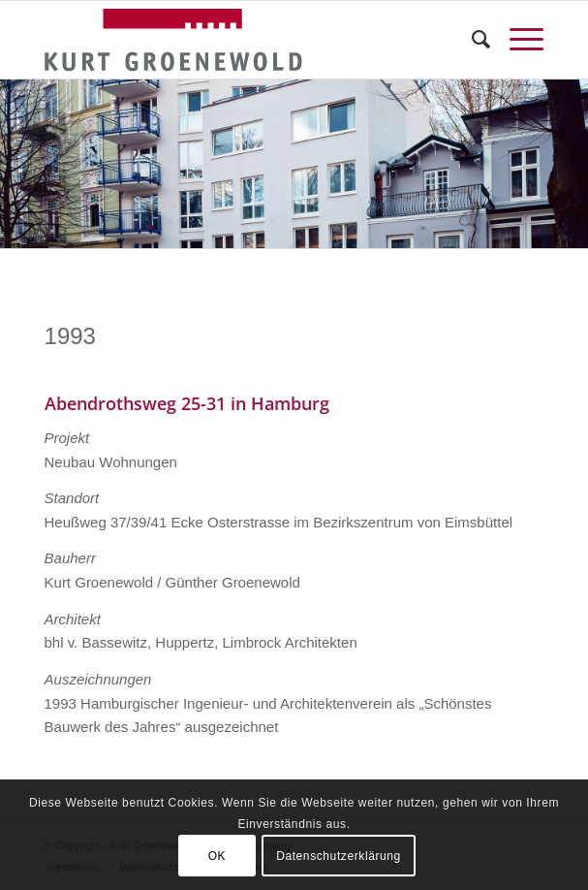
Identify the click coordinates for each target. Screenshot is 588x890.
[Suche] (471, 40)
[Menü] (517, 40)
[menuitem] (471, 40)
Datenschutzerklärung (339, 856)
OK (217, 856)
